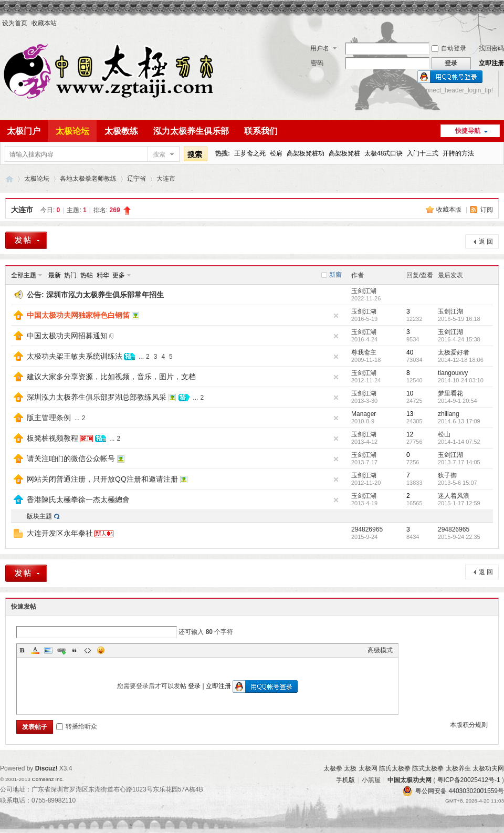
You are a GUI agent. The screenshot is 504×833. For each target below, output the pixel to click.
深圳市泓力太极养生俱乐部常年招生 (105, 295)
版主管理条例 (49, 418)
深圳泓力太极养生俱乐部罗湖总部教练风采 (97, 397)
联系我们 (261, 131)
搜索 (159, 154)
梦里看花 (450, 393)
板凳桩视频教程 (52, 438)
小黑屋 (371, 780)
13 (410, 414)
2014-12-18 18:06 (461, 360)
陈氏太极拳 (395, 768)
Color (35, 650)
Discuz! (46, 768)
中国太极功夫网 (9, 179)
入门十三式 (423, 153)
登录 (194, 686)
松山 (444, 434)
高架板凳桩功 (306, 153)
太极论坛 (72, 131)
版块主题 (39, 516)
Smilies (101, 650)
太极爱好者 (454, 352)
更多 (119, 275)
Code (88, 650)
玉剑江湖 (364, 291)
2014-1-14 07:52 (459, 442)
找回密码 (491, 48)
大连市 (22, 210)
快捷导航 (468, 131)
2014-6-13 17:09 (459, 421)
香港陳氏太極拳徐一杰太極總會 (78, 499)
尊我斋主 (364, 352)
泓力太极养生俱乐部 (191, 131)
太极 (350, 768)
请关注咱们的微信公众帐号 (71, 459)
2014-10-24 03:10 (461, 380)
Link (61, 650)
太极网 (368, 768)
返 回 (486, 242)
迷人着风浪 (454, 496)
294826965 (367, 529)
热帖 (87, 275)
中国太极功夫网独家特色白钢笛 (78, 315)
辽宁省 (136, 179)
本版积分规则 (469, 725)
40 (410, 352)
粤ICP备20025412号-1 (469, 780)
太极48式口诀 (384, 153)
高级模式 (380, 650)
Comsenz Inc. (48, 779)
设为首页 (15, 23)
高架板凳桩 (344, 153)
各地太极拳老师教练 (88, 179)
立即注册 (491, 63)
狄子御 (447, 475)
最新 (55, 275)
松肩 (276, 153)
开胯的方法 (458, 153)
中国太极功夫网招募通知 (67, 336)
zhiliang (449, 414)
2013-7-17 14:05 (459, 462)
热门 (70, 275)
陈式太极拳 (428, 768)
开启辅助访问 (501, 23)
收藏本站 (44, 23)
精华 (103, 275)
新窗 (335, 275)
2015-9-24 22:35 (459, 537)
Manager (364, 414)
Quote (75, 650)
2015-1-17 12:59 (459, 503)
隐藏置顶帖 (336, 316)
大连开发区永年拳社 (60, 533)
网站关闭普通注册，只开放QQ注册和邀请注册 (102, 479)
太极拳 (333, 768)
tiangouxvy (453, 373)
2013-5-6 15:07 (458, 483)
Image (48, 650)
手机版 (345, 780)
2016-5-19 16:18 (459, 319)
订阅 (487, 210)
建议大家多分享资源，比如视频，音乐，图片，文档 (111, 377)
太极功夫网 (488, 768)
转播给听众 (77, 726)
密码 (317, 63)
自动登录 (449, 48)
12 (410, 434)
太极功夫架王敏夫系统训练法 (75, 356)
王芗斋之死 (250, 153)
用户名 (320, 48)
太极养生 (458, 768)
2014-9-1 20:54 (458, 401)
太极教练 (121, 131)
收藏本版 (450, 210)
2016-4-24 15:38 (459, 339)
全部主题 (24, 275)
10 (410, 393)
